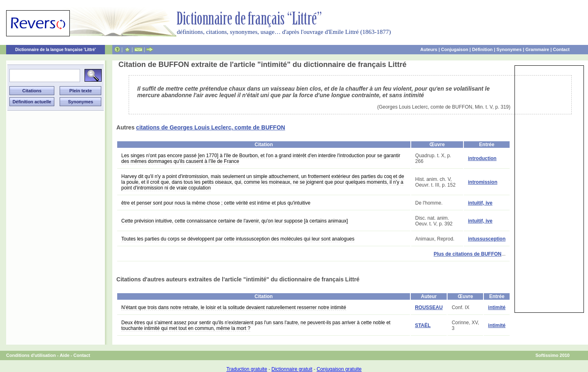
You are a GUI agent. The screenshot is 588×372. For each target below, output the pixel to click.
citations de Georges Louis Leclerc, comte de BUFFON (210, 127)
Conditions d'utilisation (31, 355)
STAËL (423, 325)
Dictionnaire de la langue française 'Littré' (56, 50)
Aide (65, 355)
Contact (561, 49)
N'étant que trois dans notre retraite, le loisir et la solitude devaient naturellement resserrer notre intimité (234, 307)
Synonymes (509, 49)
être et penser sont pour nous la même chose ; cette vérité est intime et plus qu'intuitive (216, 203)
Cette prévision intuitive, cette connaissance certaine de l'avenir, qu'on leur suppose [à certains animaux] (235, 221)
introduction (482, 158)
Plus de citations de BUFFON (468, 254)
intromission (483, 182)
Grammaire (537, 49)
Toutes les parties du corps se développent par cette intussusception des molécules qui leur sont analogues (238, 239)
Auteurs (429, 49)
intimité (497, 307)
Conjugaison (455, 49)
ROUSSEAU (429, 307)
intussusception (487, 239)
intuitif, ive (480, 203)
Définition (482, 49)
